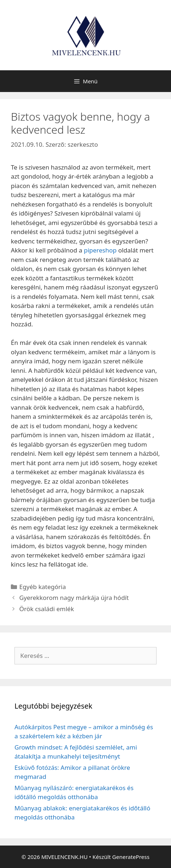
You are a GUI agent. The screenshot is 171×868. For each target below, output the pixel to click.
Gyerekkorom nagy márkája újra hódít (74, 598)
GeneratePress (131, 857)
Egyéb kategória (42, 587)
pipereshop (100, 250)
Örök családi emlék (46, 609)
